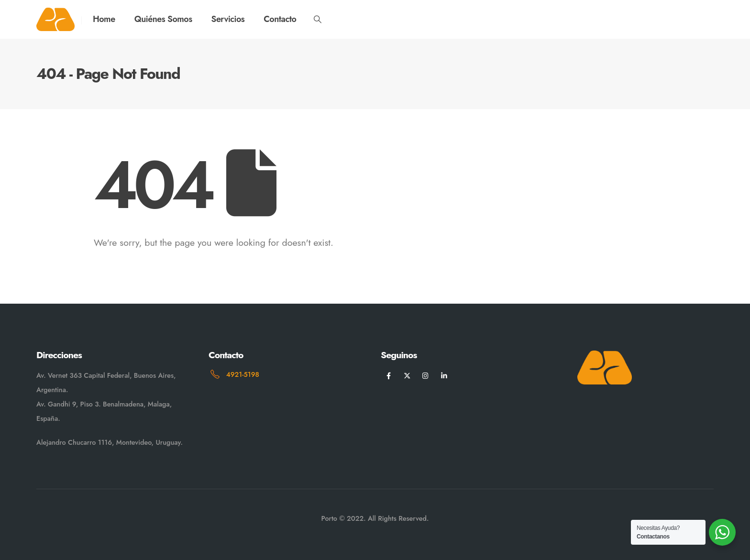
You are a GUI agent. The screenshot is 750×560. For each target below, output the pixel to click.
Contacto (280, 19)
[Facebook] (389, 376)
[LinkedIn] (444, 376)
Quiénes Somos (163, 19)
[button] (317, 20)
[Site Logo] (55, 19)
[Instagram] (425, 376)
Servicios (228, 19)
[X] (407, 376)
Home (104, 19)
